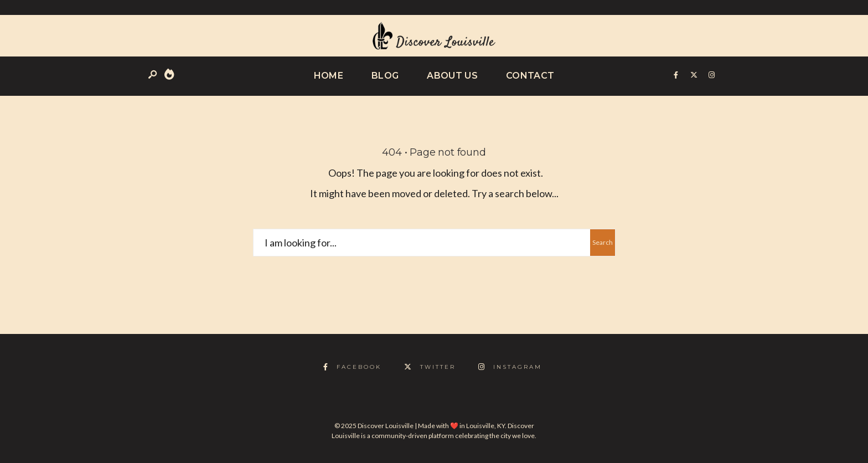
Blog (385, 76)
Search (603, 242)
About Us (452, 76)
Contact (530, 76)
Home (329, 76)
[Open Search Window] (153, 75)
